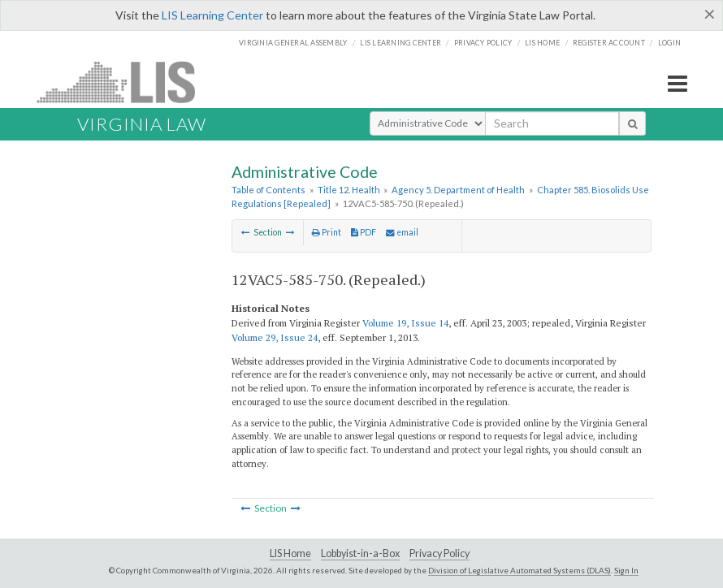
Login (669, 43)
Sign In (626, 570)
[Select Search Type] (428, 123)
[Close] (710, 14)
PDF (364, 232)
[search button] (632, 123)
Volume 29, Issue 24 (275, 337)
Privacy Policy (483, 43)
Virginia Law (142, 124)
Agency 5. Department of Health (458, 190)
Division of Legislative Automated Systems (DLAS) (520, 570)
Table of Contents (268, 190)
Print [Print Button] (327, 232)
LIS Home (290, 553)
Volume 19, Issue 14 (405, 323)
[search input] (552, 123)
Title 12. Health (349, 190)
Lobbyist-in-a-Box (360, 553)
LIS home (542, 43)
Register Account (609, 43)
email (402, 232)
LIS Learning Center (212, 15)
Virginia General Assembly (293, 43)
